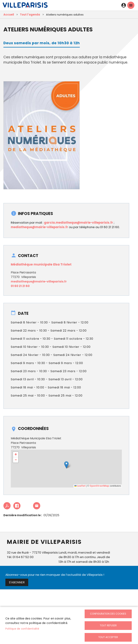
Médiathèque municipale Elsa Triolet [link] (41, 264)
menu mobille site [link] (131, 5)
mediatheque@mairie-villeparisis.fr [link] (39, 227)
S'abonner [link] (17, 582)
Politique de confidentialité (22, 629)
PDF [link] (7, 506)
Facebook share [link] (17, 506)
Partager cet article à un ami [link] (37, 506)
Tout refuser (108, 625)
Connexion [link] (124, 5)
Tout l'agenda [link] (30, 15)
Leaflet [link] (80, 486)
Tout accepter (108, 637)
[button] (66, 465)
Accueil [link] (9, 15)
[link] (25, 6)
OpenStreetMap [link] (99, 486)
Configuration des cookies (108, 614)
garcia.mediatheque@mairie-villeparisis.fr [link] (79, 223)
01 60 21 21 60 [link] (20, 286)
